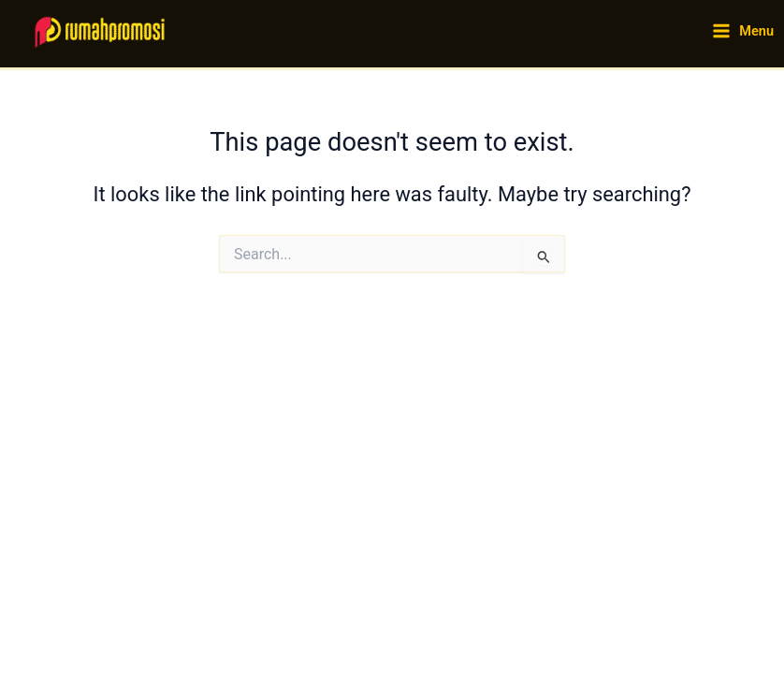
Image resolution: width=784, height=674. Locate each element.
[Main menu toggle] (743, 31)
